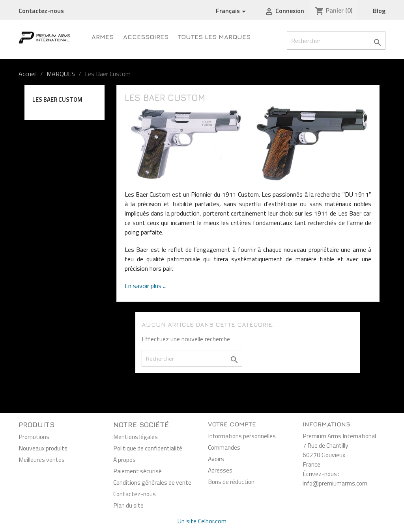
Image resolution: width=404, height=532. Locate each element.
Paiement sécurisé (137, 471)
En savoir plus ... (146, 286)
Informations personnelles (242, 436)
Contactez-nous (41, 11)
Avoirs (216, 459)
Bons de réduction (231, 482)
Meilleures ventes (42, 459)
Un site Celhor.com (202, 521)
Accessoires (146, 37)
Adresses (220, 470)
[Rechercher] (336, 41)
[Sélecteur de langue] (232, 11)
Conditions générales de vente (152, 482)
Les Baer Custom (57, 100)
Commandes (224, 447)
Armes (103, 37)
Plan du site (128, 505)
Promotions (34, 437)
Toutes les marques (214, 37)
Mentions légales (136, 437)
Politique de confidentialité (148, 448)
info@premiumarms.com (335, 483)
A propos (124, 459)
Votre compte (232, 424)
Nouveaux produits (43, 448)
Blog (379, 11)
